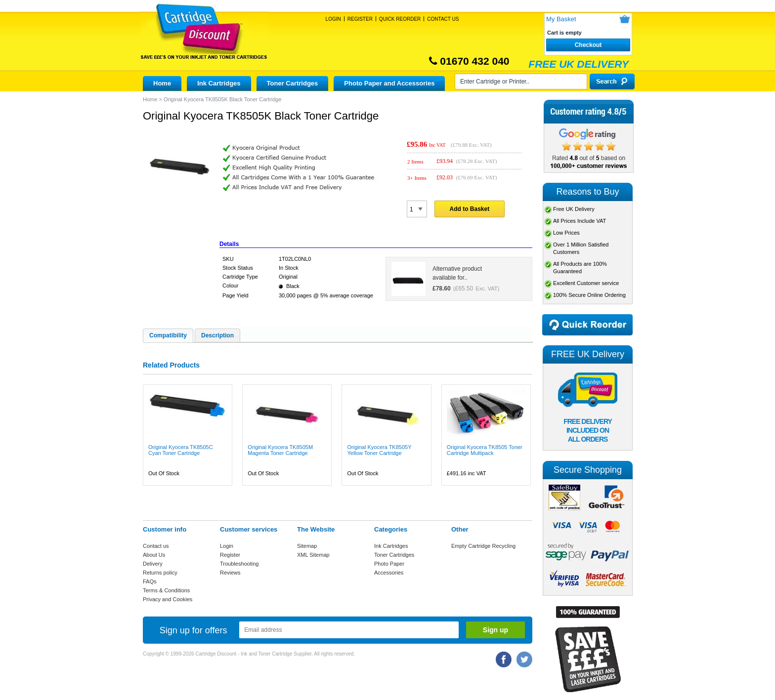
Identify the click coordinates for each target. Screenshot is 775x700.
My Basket (561, 19)
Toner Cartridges (293, 83)
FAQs (150, 581)
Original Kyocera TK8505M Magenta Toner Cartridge (280, 450)
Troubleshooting (239, 564)
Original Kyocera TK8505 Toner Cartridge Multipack (485, 450)
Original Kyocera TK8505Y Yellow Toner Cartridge (379, 450)
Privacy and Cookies (168, 599)
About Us (154, 555)
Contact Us (443, 19)
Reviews (230, 573)
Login (333, 19)
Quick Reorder (400, 19)
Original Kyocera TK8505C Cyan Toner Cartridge (181, 450)
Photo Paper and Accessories (389, 83)
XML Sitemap (313, 555)
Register (360, 19)
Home (162, 83)
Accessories (389, 573)
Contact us (156, 546)
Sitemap (307, 546)
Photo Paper (389, 564)
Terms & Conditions (166, 590)
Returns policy (160, 573)
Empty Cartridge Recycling (483, 546)
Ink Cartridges (219, 83)
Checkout (588, 45)
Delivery (153, 564)
